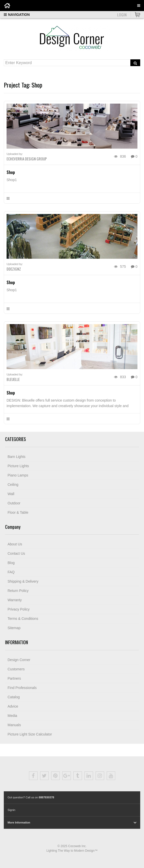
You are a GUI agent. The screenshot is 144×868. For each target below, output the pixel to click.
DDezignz (14, 269)
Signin (11, 810)
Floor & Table (18, 512)
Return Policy (18, 591)
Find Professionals (22, 688)
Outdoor (14, 503)
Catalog (14, 697)
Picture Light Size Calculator (30, 734)
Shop (11, 172)
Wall (11, 494)
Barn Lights (17, 457)
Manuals (14, 725)
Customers (16, 669)
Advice (13, 706)
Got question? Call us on (31, 797)
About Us (15, 544)
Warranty (15, 600)
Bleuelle (13, 379)
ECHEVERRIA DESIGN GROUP (27, 159)
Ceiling (13, 485)
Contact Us (16, 553)
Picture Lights (18, 466)
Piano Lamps (18, 475)
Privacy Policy (19, 609)
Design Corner (19, 660)
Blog (11, 563)
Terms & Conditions (23, 619)
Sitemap (14, 628)
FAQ (11, 572)
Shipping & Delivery (23, 581)
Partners (14, 678)
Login (122, 15)
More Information (19, 822)
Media (12, 716)
